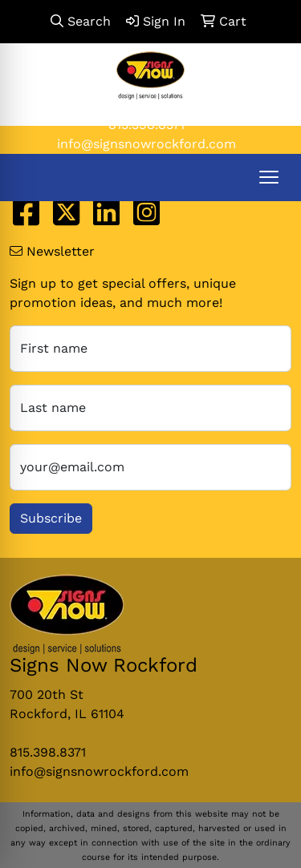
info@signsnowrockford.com (146, 144)
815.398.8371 (146, 125)
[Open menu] (269, 177)
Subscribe (51, 518)
